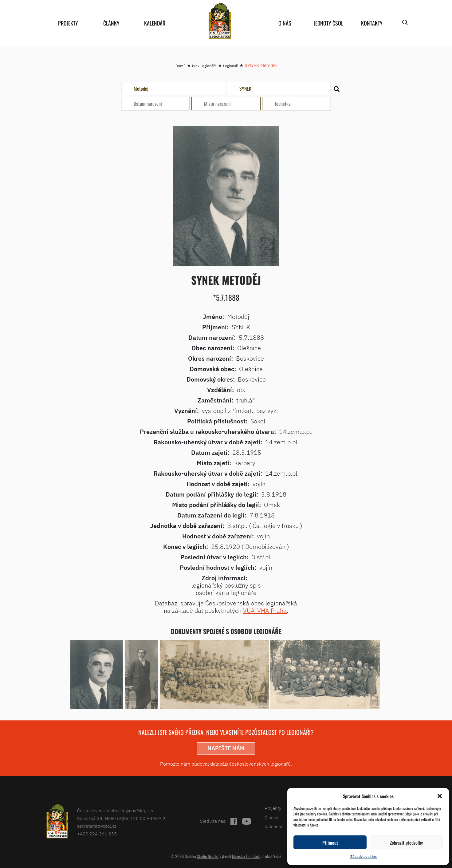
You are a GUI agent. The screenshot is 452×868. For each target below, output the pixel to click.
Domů (181, 66)
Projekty (68, 23)
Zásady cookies (364, 856)
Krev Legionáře (204, 66)
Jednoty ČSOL (328, 23)
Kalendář (155, 23)
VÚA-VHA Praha (265, 610)
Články (111, 23)
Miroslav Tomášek (246, 856)
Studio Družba (208, 856)
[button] (440, 796)
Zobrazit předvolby (406, 842)
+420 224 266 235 (97, 834)
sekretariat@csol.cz (97, 826)
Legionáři (231, 66)
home (220, 21)
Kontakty (372, 23)
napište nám (226, 748)
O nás (285, 23)
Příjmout (330, 842)
